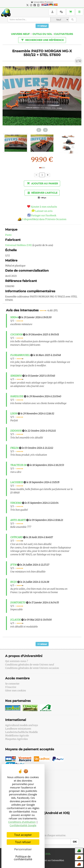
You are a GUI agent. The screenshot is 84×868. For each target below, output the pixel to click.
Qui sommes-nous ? (17, 661)
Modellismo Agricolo (17, 736)
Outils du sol (42, 34)
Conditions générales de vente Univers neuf (30, 665)
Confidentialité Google (23, 825)
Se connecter (12, 684)
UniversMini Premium (43, 2)
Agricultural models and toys (22, 725)
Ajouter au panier (42, 183)
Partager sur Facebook (44, 215)
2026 (48, 854)
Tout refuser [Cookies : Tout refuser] (23, 842)
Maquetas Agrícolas (16, 739)
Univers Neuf (20, 34)
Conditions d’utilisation (22, 822)
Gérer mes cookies (16, 691)
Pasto (8, 235)
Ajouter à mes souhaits (44, 207)
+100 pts (43, 198)
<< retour (42, 26)
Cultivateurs (64, 34)
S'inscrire (11, 687)
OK (75, 842)
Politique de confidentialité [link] (23, 858)
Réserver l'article (43, 193)
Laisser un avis (44, 211)
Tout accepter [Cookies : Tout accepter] (23, 835)
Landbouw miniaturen (18, 729)
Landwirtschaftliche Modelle (21, 732)
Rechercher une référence (42, 40)
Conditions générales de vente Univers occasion (32, 668)
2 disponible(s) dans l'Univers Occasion (44, 219)
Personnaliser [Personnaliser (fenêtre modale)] (23, 849)
